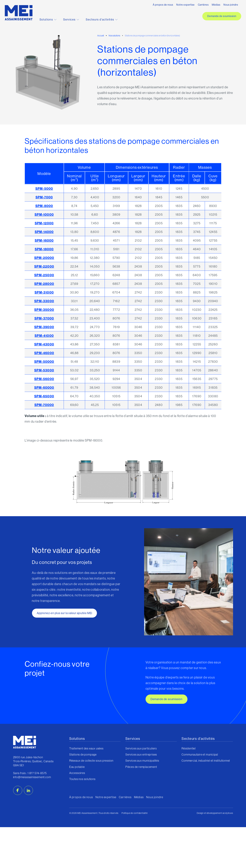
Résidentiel (189, 748)
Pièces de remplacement (141, 767)
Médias (216, 5)
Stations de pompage (83, 754)
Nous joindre (231, 5)
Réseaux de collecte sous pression (91, 761)
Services (71, 19)
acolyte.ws (228, 813)
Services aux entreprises (141, 754)
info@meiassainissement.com (32, 777)
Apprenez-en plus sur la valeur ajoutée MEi (64, 613)
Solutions (48, 19)
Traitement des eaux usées (86, 748)
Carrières (203, 5)
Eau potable (77, 767)
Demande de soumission (222, 16)
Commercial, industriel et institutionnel (206, 761)
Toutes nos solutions (82, 779)
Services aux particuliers (141, 748)
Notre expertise (185, 5)
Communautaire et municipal (200, 754)
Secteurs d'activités (102, 19)
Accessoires (77, 773)
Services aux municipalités (142, 761)
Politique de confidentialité (135, 813)
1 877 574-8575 (37, 773)
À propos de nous (163, 5)
